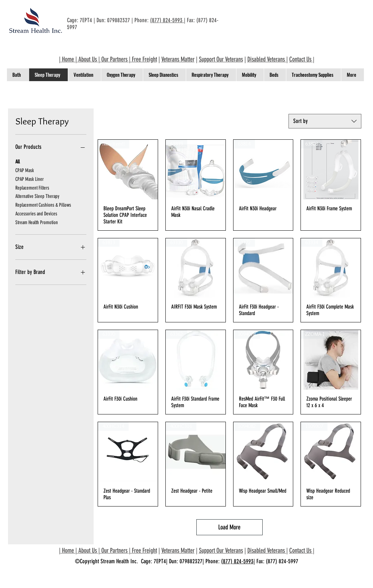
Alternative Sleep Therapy (37, 196)
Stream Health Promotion (37, 222)
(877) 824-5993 (167, 20)
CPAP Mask (25, 170)
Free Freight (144, 59)
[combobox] (325, 121)
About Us (88, 59)
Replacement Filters (32, 187)
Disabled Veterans (267, 59)
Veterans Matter (178, 59)
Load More (229, 527)
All (17, 161)
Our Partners (114, 59)
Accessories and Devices (36, 213)
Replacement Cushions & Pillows (43, 204)
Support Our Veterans (221, 59)
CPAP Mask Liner (30, 179)
